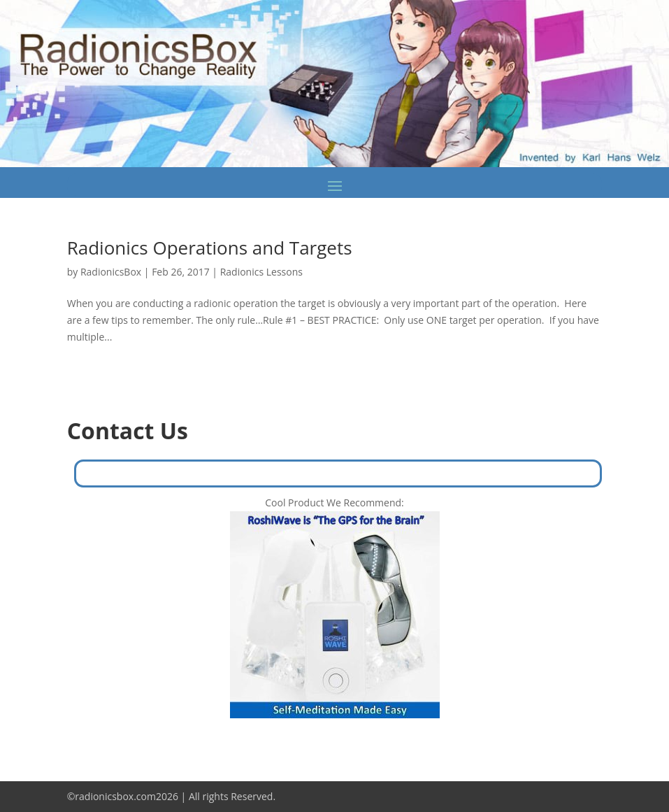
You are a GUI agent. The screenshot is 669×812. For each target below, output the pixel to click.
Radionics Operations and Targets (210, 248)
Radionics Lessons (261, 272)
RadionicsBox (111, 272)
